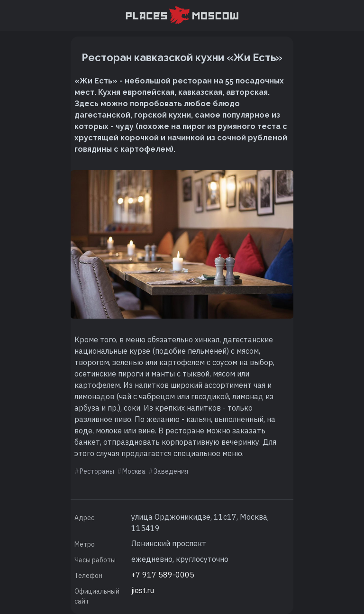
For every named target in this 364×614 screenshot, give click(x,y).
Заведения (171, 471)
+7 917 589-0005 (163, 575)
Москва (134, 471)
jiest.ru (143, 590)
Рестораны (97, 471)
